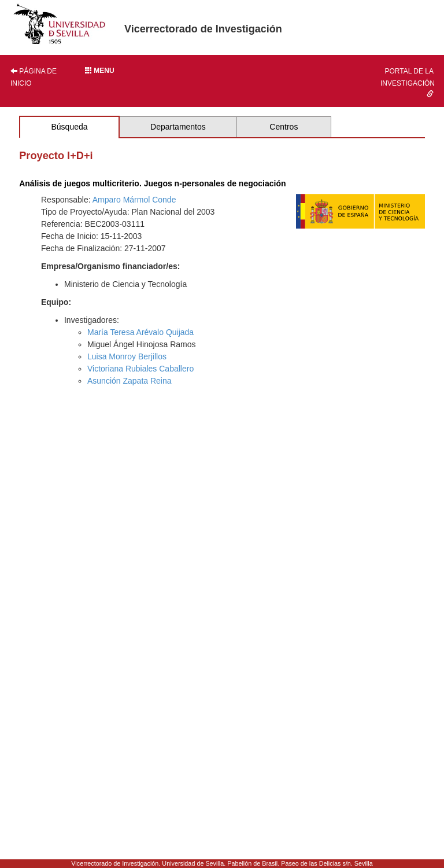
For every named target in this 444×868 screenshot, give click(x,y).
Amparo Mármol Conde (134, 200)
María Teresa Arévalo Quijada (140, 332)
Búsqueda (69, 127)
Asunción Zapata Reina (129, 381)
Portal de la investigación (408, 82)
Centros (284, 127)
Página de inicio (34, 77)
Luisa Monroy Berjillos (127, 356)
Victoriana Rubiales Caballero (140, 369)
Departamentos (178, 127)
